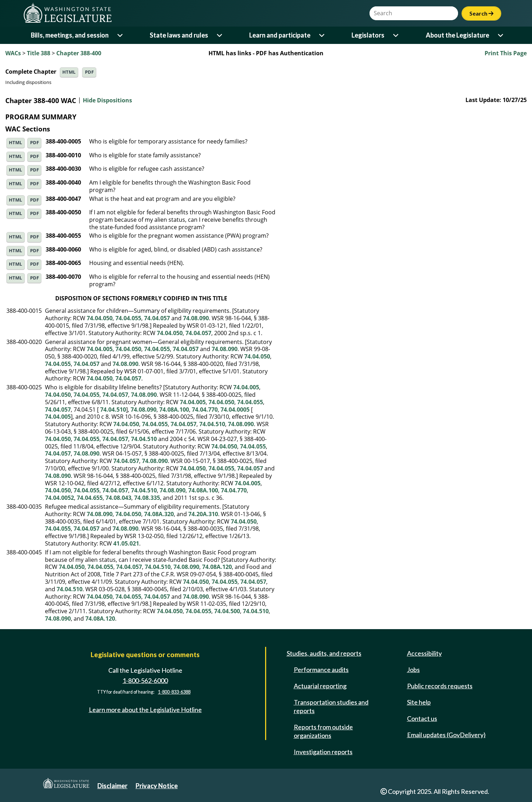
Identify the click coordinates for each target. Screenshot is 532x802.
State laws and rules (179, 35)
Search (481, 13)
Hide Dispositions (107, 101)
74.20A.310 (203, 514)
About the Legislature (457, 35)
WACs (13, 53)
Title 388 (39, 53)
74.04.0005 (235, 410)
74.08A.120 (217, 567)
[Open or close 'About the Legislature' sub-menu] (501, 35)
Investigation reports (323, 752)
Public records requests (440, 686)
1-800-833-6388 (174, 692)
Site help (419, 702)
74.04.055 (128, 318)
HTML (69, 72)
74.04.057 (157, 318)
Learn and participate (280, 35)
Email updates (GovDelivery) (446, 735)
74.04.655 (90, 498)
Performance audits (321, 670)
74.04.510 (113, 410)
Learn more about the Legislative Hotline (145, 710)
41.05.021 (126, 543)
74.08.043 (118, 498)
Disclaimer (112, 786)
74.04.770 (205, 410)
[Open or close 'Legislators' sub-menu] (396, 35)
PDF (89, 72)
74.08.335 (147, 498)
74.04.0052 (59, 498)
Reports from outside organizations (323, 731)
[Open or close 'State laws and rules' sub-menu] (220, 35)
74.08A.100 (174, 410)
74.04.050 (100, 318)
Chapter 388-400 (79, 53)
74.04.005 (100, 349)
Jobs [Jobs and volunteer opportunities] (413, 670)
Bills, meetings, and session (70, 35)
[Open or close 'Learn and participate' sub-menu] (322, 35)
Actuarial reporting (320, 686)
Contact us (422, 718)
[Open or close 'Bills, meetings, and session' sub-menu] (121, 35)
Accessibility (424, 653)
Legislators (368, 35)
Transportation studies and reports (331, 706)
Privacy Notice (157, 786)
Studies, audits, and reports (324, 653)
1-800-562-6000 (145, 680)
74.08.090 (196, 318)
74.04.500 (227, 611)
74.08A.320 (159, 514)
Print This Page (506, 53)
